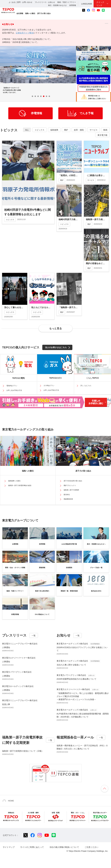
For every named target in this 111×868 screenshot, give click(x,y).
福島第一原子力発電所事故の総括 (20, 485)
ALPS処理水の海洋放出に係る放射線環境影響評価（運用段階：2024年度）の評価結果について (83, 713)
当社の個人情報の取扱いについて (64, 847)
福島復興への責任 (14, 481)
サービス (94, 130)
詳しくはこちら (86, 386)
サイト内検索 (108, 10)
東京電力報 (102, 135)
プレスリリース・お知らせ (45, 2)
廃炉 (66, 130)
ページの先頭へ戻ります (105, 789)
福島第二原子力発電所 (71, 490)
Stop (56, 96)
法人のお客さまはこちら (56, 347)
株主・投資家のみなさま (57, 5)
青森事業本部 (68, 499)
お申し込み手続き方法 (14, 390)
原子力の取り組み (44, 13)
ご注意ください (91, 847)
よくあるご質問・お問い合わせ (21, 2)
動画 (105, 130)
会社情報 (20, 13)
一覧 (34, 636)
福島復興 (54, 130)
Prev (64, 96)
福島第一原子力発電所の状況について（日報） (23, 751)
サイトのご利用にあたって (32, 847)
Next (71, 96)
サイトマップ (9, 847)
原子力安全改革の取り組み (73, 481)
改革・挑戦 (79, 130)
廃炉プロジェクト (70, 485)
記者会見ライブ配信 (25, 33)
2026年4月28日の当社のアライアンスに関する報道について (83, 647)
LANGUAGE (87, 4)
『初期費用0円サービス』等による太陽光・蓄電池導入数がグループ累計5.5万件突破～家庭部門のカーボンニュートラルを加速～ (83, 694)
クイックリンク (100, 4)
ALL (27, 130)
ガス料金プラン (49, 386)
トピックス (39, 130)
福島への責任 (30, 13)
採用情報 (73, 5)
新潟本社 (67, 495)
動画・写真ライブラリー (67, 2)
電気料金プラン (12, 386)
